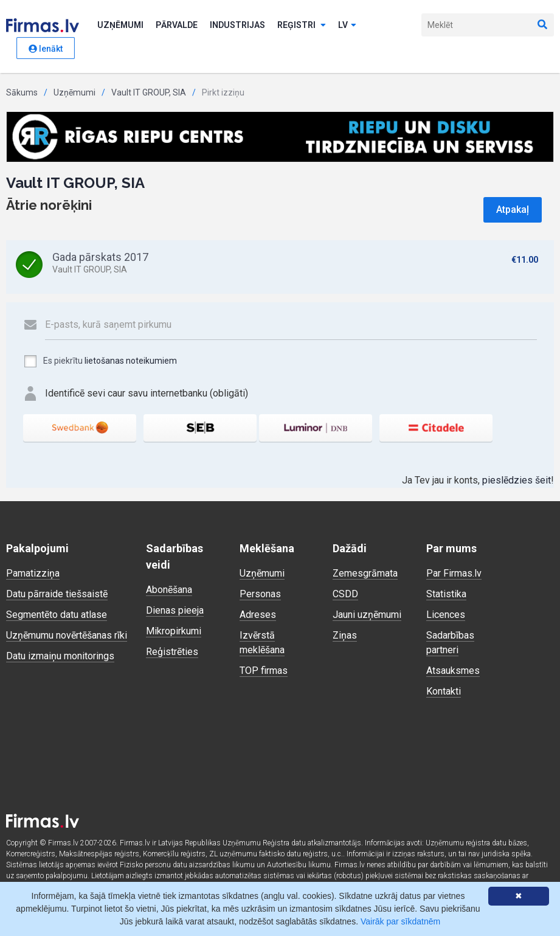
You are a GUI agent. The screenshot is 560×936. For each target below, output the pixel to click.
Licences (446, 615)
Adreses (258, 615)
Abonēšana (169, 590)
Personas (260, 594)
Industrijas (237, 25)
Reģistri (302, 25)
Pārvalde (177, 25)
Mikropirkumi (174, 631)
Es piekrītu (100, 361)
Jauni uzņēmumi (367, 615)
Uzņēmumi (120, 25)
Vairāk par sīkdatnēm (400, 921)
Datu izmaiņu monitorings (60, 656)
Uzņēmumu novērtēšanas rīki (67, 635)
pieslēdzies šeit (517, 480)
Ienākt (46, 49)
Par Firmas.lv (454, 573)
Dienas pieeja (175, 610)
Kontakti (444, 691)
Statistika (446, 594)
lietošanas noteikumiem (131, 361)
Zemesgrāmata (365, 573)
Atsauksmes (453, 671)
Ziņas (345, 635)
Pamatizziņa (33, 573)
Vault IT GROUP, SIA (149, 92)
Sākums (22, 92)
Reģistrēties (172, 652)
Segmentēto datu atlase (57, 615)
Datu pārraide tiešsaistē (57, 594)
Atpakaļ (513, 210)
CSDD (345, 594)
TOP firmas (264, 671)
